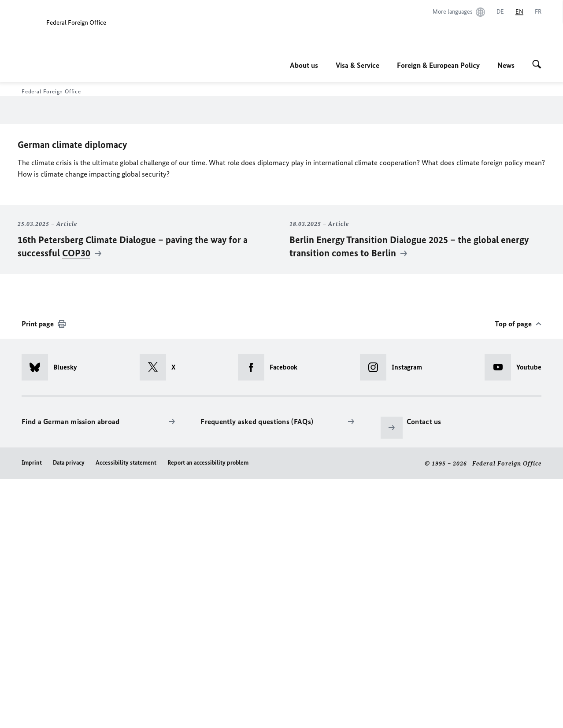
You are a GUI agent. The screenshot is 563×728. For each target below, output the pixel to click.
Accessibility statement (126, 711)
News (506, 65)
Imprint (32, 711)
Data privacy (69, 711)
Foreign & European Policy (438, 65)
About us (304, 65)
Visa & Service (357, 65)
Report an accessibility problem (208, 711)
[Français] (538, 12)
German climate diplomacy (72, 394)
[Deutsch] (500, 12)
